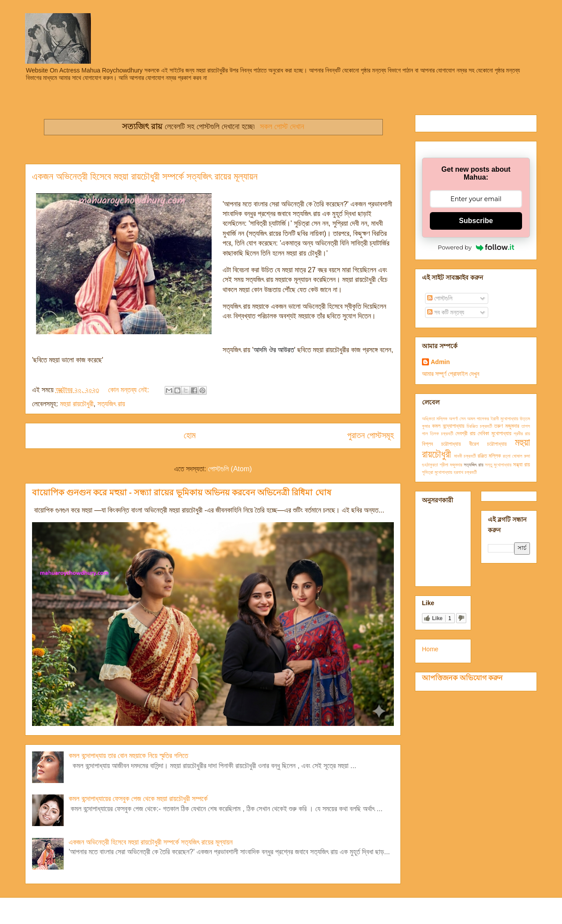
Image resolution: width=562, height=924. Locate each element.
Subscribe (476, 221)
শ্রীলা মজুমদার (451, 465)
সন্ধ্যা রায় (521, 465)
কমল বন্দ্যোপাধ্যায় (448, 426)
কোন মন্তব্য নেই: (130, 390)
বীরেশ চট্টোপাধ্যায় (488, 444)
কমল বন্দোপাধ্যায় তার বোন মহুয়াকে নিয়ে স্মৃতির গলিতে (128, 756)
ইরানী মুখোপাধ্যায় (504, 419)
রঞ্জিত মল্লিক (489, 456)
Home (430, 649)
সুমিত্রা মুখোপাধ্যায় (437, 472)
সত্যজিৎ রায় (111, 404)
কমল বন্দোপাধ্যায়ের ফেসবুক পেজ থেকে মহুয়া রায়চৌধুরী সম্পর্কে (138, 799)
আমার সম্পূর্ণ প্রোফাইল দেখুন (451, 374)
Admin (440, 362)
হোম (189, 435)
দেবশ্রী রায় (465, 433)
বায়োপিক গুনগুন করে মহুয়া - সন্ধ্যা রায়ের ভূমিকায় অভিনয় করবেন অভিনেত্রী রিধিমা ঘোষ (182, 493)
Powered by (476, 247)
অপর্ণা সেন (458, 419)
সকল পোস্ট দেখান (282, 126)
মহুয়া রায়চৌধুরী (77, 404)
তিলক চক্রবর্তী (441, 433)
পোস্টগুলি (440, 298)
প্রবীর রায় (522, 433)
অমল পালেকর (478, 419)
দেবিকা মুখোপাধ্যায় (495, 433)
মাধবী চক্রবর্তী (465, 456)
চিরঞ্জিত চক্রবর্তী (479, 426)
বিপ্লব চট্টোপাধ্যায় (441, 444)
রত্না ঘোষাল (512, 456)
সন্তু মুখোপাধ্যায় (498, 465)
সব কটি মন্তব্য (446, 312)
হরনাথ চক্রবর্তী (465, 472)
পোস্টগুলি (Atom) (230, 469)
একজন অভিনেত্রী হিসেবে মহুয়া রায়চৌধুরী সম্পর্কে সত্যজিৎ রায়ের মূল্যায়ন (145, 176)
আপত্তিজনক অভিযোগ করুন (462, 678)
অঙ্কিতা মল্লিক (435, 419)
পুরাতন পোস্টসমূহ (371, 435)
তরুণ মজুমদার (507, 426)
